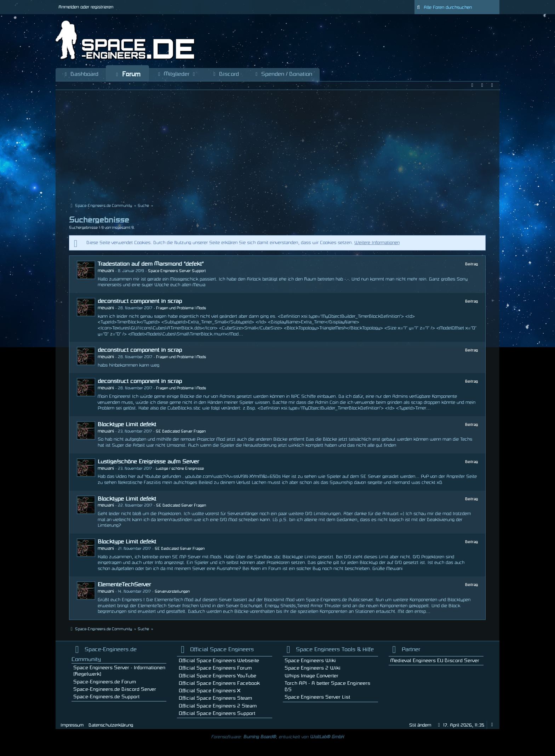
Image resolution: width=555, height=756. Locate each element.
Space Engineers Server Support (177, 271)
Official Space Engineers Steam (215, 698)
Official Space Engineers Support (217, 713)
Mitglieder (177, 75)
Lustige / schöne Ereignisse (180, 469)
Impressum (72, 725)
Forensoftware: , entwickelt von (277, 737)
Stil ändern (420, 725)
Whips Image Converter (311, 676)
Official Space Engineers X (210, 691)
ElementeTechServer (124, 585)
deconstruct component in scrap (140, 301)
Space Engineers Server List (317, 697)
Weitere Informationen (377, 243)
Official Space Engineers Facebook (219, 683)
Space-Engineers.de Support (106, 697)
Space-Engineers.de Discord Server (115, 689)
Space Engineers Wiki (310, 661)
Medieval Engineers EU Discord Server (435, 661)
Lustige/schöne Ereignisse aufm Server (148, 462)
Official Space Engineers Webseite (219, 661)
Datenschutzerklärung (111, 725)
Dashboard (81, 75)
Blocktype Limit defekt (127, 424)
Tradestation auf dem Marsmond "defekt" (151, 264)
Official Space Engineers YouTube (218, 676)
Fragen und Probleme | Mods (181, 308)
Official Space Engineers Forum (215, 668)
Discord (225, 75)
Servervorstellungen (172, 592)
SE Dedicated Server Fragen (181, 431)
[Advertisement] (277, 147)
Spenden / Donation (283, 75)
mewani (106, 271)
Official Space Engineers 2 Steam (218, 706)
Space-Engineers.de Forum (105, 682)
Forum (127, 75)
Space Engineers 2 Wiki (313, 668)
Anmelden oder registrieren (86, 7)
